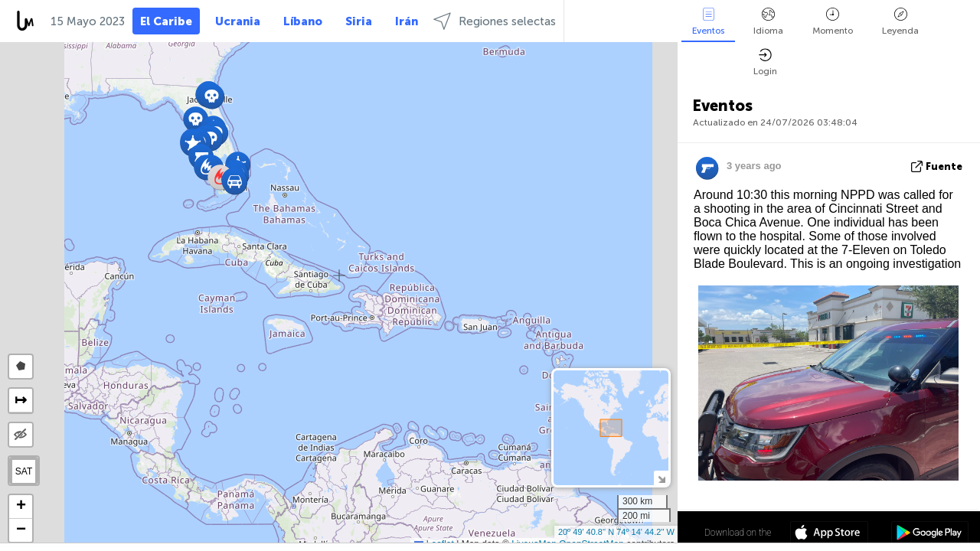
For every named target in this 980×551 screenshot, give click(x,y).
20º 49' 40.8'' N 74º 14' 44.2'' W (616, 532)
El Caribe (166, 21)
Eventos (708, 22)
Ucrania (238, 21)
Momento (833, 22)
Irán (407, 21)
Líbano (303, 21)
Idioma (768, 22)
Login (765, 62)
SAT (24, 471)
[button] (212, 96)
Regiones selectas (495, 21)
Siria (359, 21)
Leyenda (900, 22)
